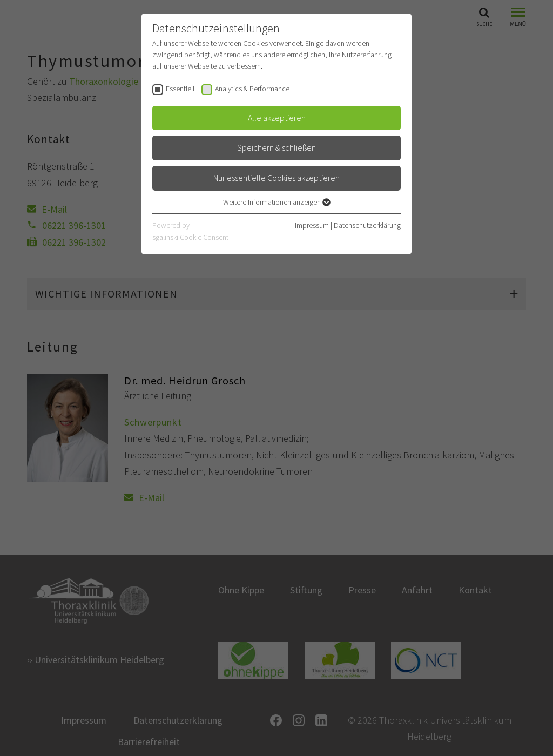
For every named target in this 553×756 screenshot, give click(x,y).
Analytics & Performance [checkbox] (252, 89)
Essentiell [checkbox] (180, 89)
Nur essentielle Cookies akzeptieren (276, 178)
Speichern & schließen (276, 147)
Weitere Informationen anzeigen (277, 202)
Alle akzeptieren (277, 118)
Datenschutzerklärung (367, 225)
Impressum (312, 225)
